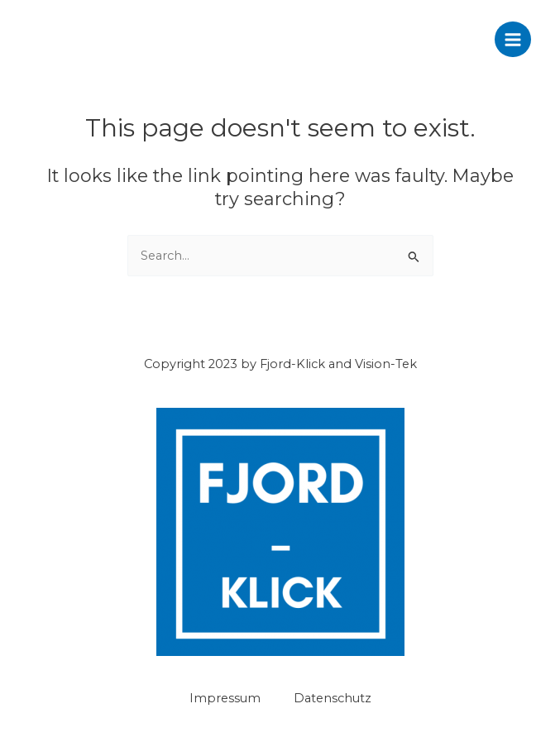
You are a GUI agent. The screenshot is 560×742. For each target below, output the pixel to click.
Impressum (225, 698)
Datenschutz (333, 698)
